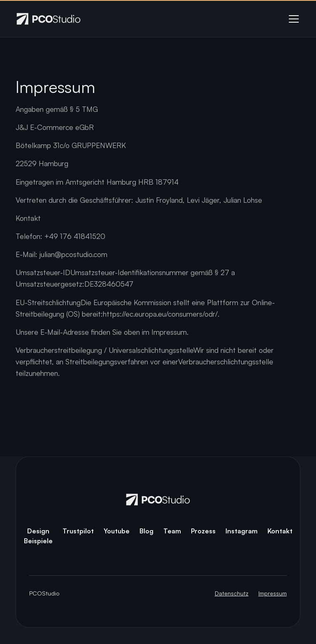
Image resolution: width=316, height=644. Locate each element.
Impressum (273, 593)
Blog (146, 531)
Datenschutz (232, 593)
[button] (292, 19)
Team (172, 531)
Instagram (242, 531)
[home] (49, 19)
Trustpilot (78, 531)
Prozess (203, 531)
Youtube (117, 531)
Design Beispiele (38, 536)
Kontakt (280, 531)
